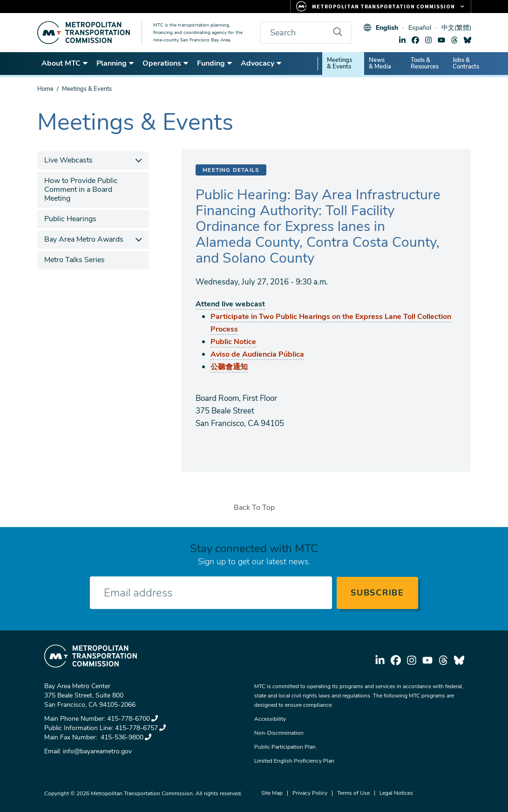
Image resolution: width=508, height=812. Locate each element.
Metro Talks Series (75, 260)
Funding (215, 63)
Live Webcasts (68, 160)
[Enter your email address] (211, 593)
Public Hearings (70, 219)
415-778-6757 (140, 728)
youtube (441, 40)
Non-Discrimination (279, 733)
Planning (115, 63)
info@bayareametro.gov (97, 751)
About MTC (65, 63)
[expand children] (139, 160)
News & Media (380, 63)
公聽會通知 (229, 367)
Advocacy (261, 63)
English (387, 28)
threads (454, 40)
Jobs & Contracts (466, 63)
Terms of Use (353, 793)
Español (420, 28)
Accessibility (270, 719)
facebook (415, 40)
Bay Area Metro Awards (84, 239)
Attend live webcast (230, 304)
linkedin (402, 40)
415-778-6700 (132, 719)
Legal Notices (396, 793)
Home (45, 89)
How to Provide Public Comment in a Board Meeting (81, 189)
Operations (166, 63)
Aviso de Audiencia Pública (257, 354)
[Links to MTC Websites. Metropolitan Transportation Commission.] (381, 7)
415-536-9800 (125, 737)
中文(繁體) (456, 28)
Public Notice (233, 342)
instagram (428, 40)
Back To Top (254, 507)
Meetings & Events (339, 63)
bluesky (467, 40)
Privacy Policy (310, 793)
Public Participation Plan (285, 747)
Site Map (272, 793)
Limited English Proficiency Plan (294, 761)
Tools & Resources (425, 63)
